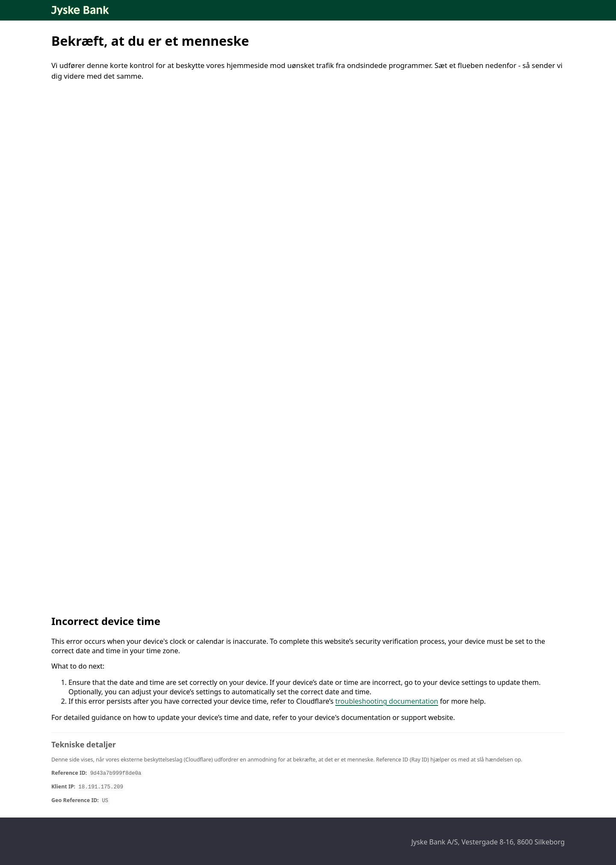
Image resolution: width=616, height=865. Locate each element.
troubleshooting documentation (387, 701)
